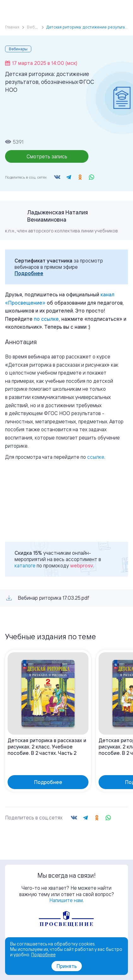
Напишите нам (66, 900)
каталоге (25, 566)
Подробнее (29, 273)
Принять (67, 966)
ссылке (96, 457)
